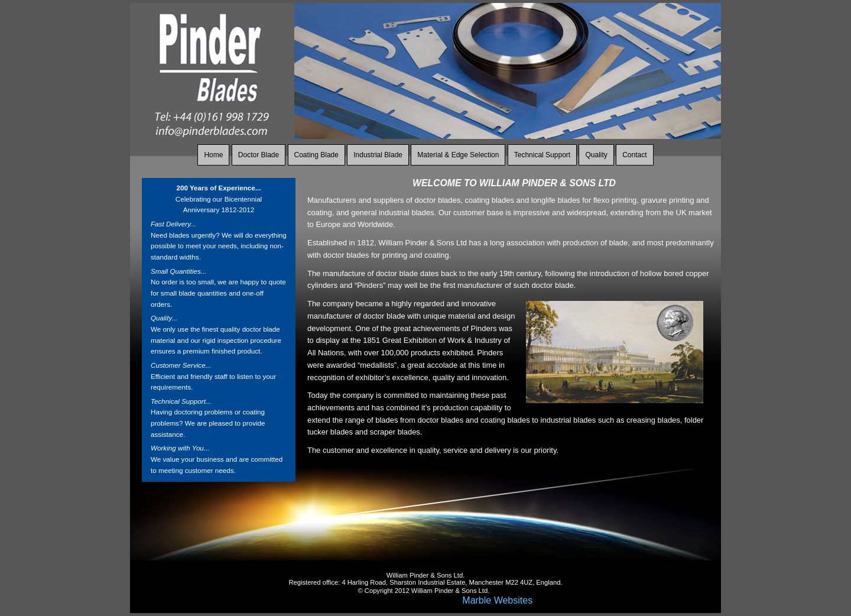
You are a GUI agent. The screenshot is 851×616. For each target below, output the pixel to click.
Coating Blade (316, 155)
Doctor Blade (259, 155)
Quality (596, 155)
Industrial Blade (378, 155)
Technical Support (542, 155)
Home (213, 155)
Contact (634, 155)
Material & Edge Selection (458, 155)
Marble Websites (497, 600)
